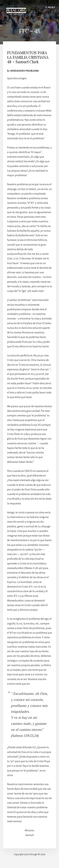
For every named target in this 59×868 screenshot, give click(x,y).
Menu (52, 7)
